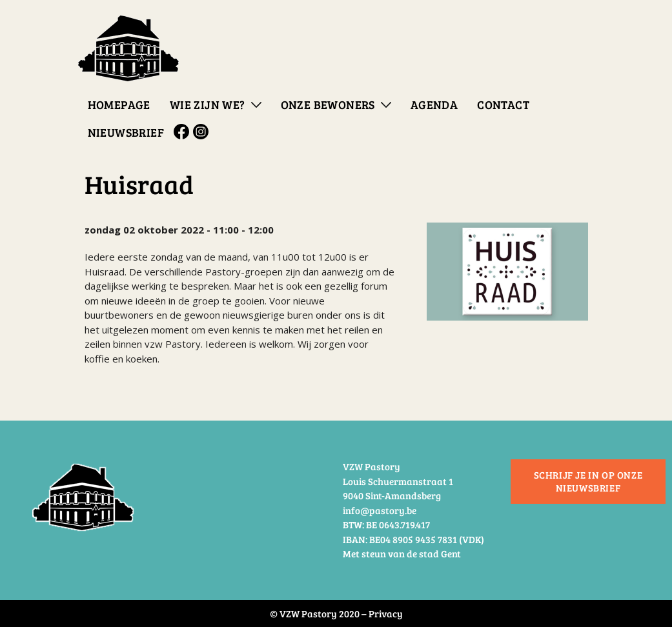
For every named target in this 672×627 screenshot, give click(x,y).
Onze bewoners (328, 104)
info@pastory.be (380, 510)
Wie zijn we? (208, 104)
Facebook (183, 132)
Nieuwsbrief (126, 132)
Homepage (119, 104)
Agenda (434, 104)
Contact (503, 104)
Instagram (203, 132)
